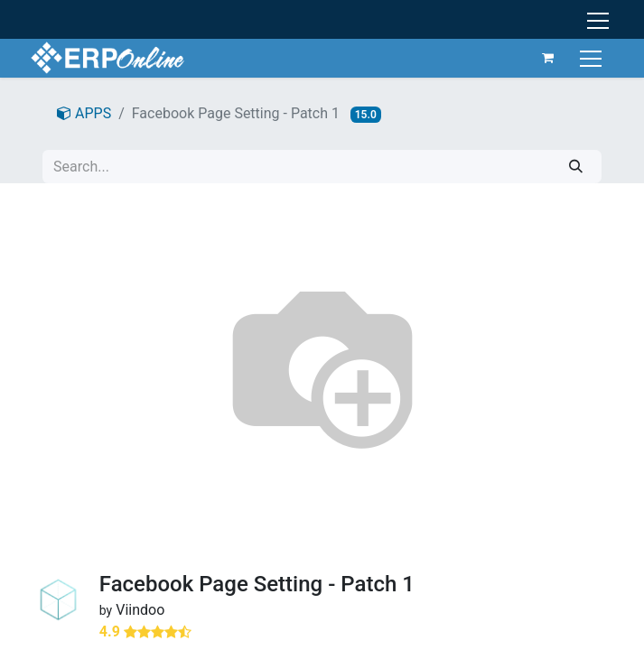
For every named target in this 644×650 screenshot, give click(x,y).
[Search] (576, 167)
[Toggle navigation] (593, 57)
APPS (84, 113)
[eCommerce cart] (548, 58)
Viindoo (140, 610)
